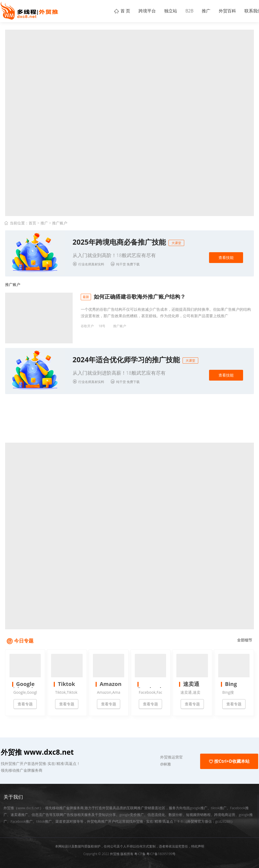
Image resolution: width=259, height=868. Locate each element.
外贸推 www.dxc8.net (37, 749)
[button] (140, 754)
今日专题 (24, 638)
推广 (199, 11)
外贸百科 (223, 11)
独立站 (157, 11)
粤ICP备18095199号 (161, 851)
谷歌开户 (87, 326)
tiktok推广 (44, 819)
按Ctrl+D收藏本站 (229, 758)
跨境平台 (131, 11)
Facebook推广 (22, 819)
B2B (179, 11)
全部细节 (245, 637)
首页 (32, 223)
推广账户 (60, 223)
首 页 (103, 11)
